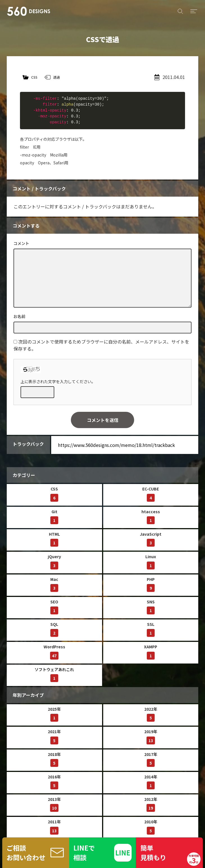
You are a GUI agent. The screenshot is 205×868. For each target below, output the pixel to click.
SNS (151, 607)
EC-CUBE (151, 494)
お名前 (19, 316)
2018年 (54, 759)
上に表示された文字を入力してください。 (58, 381)
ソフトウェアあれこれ (54, 674)
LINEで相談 (84, 853)
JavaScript (151, 539)
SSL (151, 629)
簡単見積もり (171, 854)
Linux (151, 561)
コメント (21, 243)
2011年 (54, 827)
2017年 (151, 759)
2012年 (151, 804)
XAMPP (151, 652)
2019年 (151, 736)
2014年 (151, 782)
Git (54, 516)
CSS (34, 77)
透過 (57, 77)
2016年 (54, 782)
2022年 (151, 714)
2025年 (54, 714)
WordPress (54, 652)
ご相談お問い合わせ (26, 853)
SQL (54, 629)
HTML (54, 539)
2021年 (54, 736)
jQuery (54, 561)
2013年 (54, 804)
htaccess (151, 516)
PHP (151, 584)
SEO (54, 607)
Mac (54, 584)
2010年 (151, 827)
